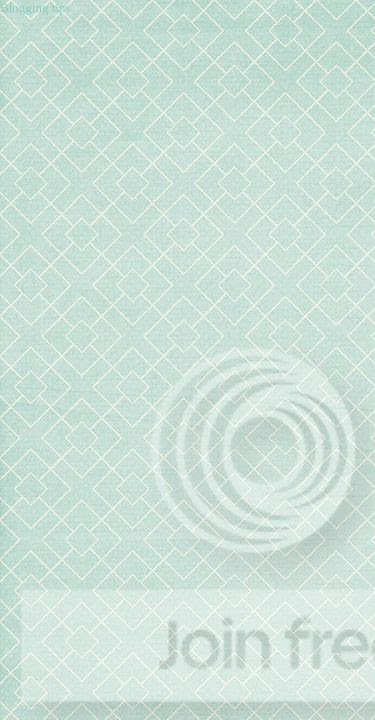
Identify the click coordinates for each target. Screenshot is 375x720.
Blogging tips (35, 7)
